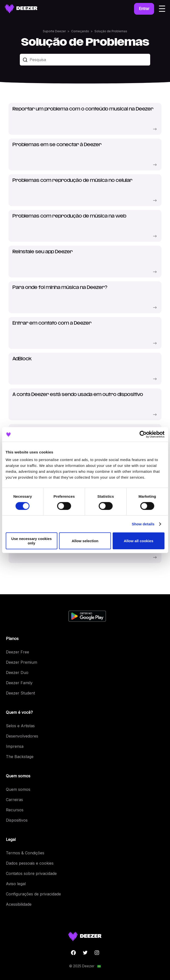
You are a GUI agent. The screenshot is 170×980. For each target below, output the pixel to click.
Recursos (15, 810)
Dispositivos (17, 820)
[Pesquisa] (85, 60)
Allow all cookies (139, 541)
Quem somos (18, 789)
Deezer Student (20, 693)
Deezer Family (19, 683)
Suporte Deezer (54, 31)
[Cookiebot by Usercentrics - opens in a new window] (143, 434)
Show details (143, 524)
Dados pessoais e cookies (30, 863)
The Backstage (20, 757)
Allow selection (85, 541)
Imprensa (15, 746)
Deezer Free (17, 652)
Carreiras (14, 800)
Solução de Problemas (111, 31)
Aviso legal (16, 884)
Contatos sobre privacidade (31, 873)
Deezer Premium (22, 662)
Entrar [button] (144, 9)
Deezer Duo (17, 672)
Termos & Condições (25, 853)
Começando (80, 31)
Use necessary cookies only (31, 541)
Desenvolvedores (22, 736)
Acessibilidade (19, 904)
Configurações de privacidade (33, 894)
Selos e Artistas (20, 726)
